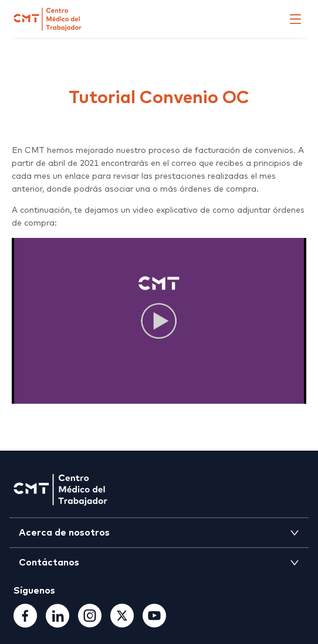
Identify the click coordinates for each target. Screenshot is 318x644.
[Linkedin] (57, 623)
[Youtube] (154, 623)
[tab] (159, 533)
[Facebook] (25, 623)
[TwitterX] (122, 623)
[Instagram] (90, 623)
